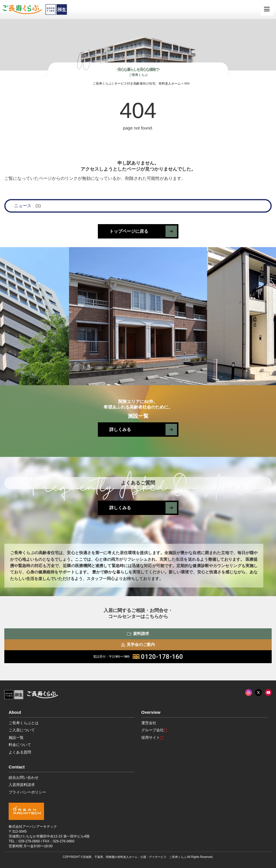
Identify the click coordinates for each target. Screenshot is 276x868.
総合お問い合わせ (24, 778)
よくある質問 (20, 752)
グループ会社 (154, 730)
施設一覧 (16, 738)
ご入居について (22, 730)
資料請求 (138, 634)
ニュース (23, 206)
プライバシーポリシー (27, 792)
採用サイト (152, 738)
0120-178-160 (138, 657)
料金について (20, 745)
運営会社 (149, 723)
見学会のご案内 (138, 644)
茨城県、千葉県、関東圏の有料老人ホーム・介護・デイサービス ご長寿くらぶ (135, 857)
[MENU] (267, 9)
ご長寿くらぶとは (24, 723)
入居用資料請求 (22, 785)
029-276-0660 (29, 841)
